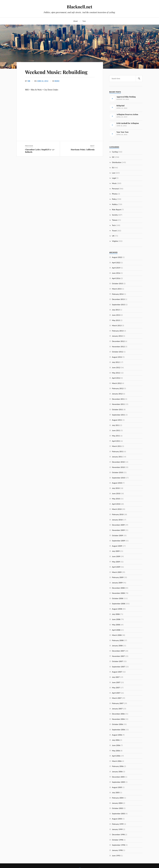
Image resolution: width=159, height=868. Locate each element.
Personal (115, 189)
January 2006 (117, 772)
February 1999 (118, 824)
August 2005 (117, 787)
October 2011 (117, 409)
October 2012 (117, 352)
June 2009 (116, 556)
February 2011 (118, 451)
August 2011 (117, 420)
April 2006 (116, 756)
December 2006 (118, 714)
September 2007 (118, 667)
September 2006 (118, 730)
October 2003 (117, 808)
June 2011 (116, 430)
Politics (115, 204)
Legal (114, 178)
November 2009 (118, 530)
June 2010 (116, 493)
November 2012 (118, 346)
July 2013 (116, 310)
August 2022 (117, 257)
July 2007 (116, 677)
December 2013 (118, 299)
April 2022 (116, 262)
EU (113, 167)
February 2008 (118, 640)
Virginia (115, 241)
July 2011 (116, 425)
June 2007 (116, 682)
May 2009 (116, 562)
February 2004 (118, 798)
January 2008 (117, 646)
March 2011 (117, 446)
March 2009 (117, 572)
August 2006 (117, 735)
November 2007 (118, 656)
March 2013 (117, 325)
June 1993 (116, 855)
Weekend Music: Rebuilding (56, 72)
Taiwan (115, 220)
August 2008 (117, 609)
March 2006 (117, 761)
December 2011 (118, 399)
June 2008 (116, 619)
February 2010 (118, 514)
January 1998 (117, 850)
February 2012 (118, 388)
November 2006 (118, 719)
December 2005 (118, 777)
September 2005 (118, 782)
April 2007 (116, 693)
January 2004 (117, 803)
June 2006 (116, 745)
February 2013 (118, 331)
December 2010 (118, 462)
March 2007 (117, 698)
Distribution (117, 162)
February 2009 (118, 577)
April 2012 (116, 378)
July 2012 (116, 362)
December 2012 (118, 341)
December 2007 (118, 651)
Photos (115, 194)
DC (113, 157)
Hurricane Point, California (83, 149)
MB (29, 81)
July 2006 (116, 740)
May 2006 (116, 751)
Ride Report (117, 209)
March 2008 (117, 635)
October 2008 (117, 598)
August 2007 (117, 672)
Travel (114, 231)
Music (57, 81)
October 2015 (117, 283)
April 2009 (116, 567)
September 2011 (118, 415)
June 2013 (116, 315)
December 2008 (118, 588)
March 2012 (117, 383)
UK (113, 236)
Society (115, 215)
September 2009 (118, 541)
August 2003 (117, 819)
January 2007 (117, 709)
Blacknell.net (79, 7)
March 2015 (117, 289)
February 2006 (118, 766)
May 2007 (116, 688)
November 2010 (118, 467)
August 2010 (117, 483)
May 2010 (116, 499)
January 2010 (117, 520)
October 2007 (117, 661)
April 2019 (116, 268)
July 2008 (116, 614)
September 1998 (118, 845)
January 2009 (117, 583)
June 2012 (116, 367)
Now (84, 21)
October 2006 (117, 724)
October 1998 (117, 840)
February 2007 (118, 703)
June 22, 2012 (43, 81)
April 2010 (116, 504)
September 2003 (118, 813)
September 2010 (118, 478)
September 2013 (118, 304)
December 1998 (118, 834)
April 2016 (116, 278)
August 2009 (117, 546)
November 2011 (118, 404)
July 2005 (116, 792)
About (75, 21)
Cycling (115, 152)
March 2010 (117, 509)
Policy (114, 199)
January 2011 (117, 457)
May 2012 (116, 373)
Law (114, 173)
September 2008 (118, 604)
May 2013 (116, 320)
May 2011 (116, 436)
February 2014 (118, 294)
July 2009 (116, 551)
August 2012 (117, 357)
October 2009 (117, 535)
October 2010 (117, 472)
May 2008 (116, 625)
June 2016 (116, 273)
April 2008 (116, 630)
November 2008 (118, 593)
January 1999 (117, 829)
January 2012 (117, 394)
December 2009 (118, 525)
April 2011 (116, 441)
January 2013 (117, 336)
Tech (114, 225)
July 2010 (116, 488)
